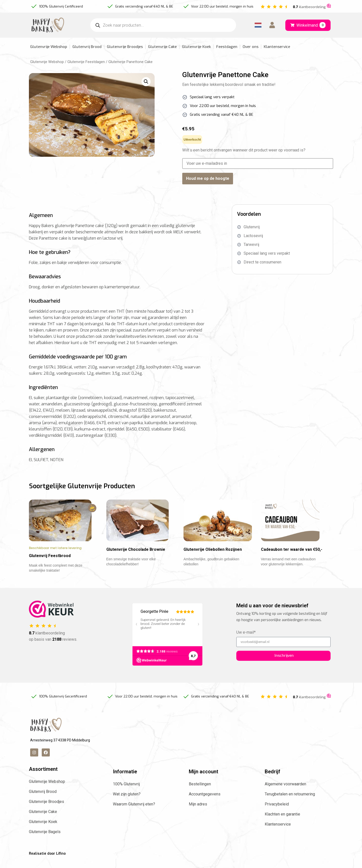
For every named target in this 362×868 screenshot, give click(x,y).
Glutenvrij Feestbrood (50, 564)
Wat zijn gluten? (127, 803)
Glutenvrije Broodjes (125, 47)
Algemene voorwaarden (285, 793)
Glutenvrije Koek (196, 47)
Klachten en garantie (282, 823)
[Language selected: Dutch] (258, 25)
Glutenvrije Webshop (49, 47)
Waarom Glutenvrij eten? (134, 813)
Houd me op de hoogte (208, 178)
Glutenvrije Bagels (45, 840)
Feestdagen (227, 47)
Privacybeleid (277, 813)
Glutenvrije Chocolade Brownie (136, 558)
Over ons (251, 47)
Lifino (61, 862)
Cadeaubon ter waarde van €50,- (292, 558)
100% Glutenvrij (126, 793)
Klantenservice (277, 47)
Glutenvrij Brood (87, 47)
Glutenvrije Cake (162, 47)
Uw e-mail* (246, 641)
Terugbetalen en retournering (290, 803)
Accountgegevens (205, 803)
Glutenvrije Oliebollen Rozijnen (213, 558)
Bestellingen (200, 793)
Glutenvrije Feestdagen (86, 62)
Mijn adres (198, 813)
